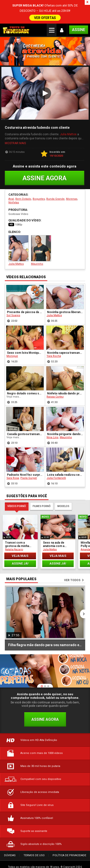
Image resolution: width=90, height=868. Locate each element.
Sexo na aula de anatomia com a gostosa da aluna (54, 530)
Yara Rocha (54, 342)
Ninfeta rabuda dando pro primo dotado (65, 379)
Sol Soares (13, 301)
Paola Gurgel (29, 464)
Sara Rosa (13, 464)
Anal (11, 185)
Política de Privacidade (69, 841)
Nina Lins (52, 423)
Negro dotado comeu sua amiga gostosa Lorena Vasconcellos (25, 379)
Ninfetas (14, 188)
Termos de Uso (34, 841)
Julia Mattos (68, 120)
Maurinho (41, 236)
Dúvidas (10, 841)
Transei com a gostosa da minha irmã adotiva (17, 530)
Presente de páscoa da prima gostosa (25, 298)
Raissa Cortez (55, 383)
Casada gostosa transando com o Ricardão (25, 420)
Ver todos (72, 566)
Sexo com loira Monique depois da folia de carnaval (25, 339)
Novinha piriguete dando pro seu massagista (65, 420)
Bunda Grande (55, 185)
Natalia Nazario (14, 535)
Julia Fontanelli (56, 464)
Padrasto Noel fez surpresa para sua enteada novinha (25, 461)
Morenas (72, 185)
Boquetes (39, 185)
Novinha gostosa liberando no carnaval (65, 298)
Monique (12, 342)
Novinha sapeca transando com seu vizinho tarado (65, 339)
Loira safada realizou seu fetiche (65, 461)
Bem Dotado (23, 185)
